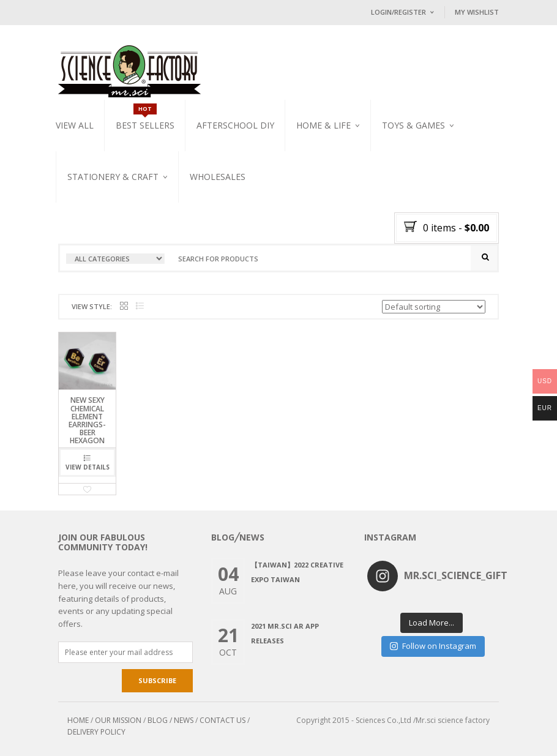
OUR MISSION (118, 720)
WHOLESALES (218, 177)
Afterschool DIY (235, 125)
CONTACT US (222, 720)
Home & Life (323, 125)
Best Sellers (145, 125)
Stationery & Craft (113, 177)
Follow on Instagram (433, 646)
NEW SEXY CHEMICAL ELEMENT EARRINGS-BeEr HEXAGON (87, 420)
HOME (78, 720)
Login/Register (398, 12)
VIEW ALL (75, 125)
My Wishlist (477, 12)
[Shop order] (434, 307)
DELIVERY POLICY (96, 732)
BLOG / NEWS (170, 720)
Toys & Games (413, 125)
